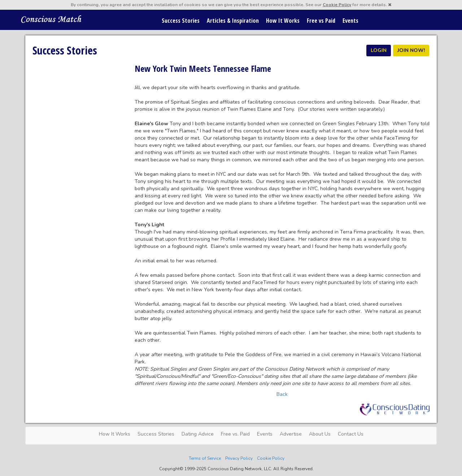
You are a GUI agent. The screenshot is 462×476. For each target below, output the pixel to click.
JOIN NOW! (411, 50)
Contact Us (351, 434)
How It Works (283, 21)
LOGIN (379, 50)
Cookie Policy (337, 5)
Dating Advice (198, 434)
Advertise (291, 434)
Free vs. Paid (235, 434)
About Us (320, 434)
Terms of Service (205, 458)
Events (350, 21)
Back (282, 394)
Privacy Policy (239, 458)
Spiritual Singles (51, 19)
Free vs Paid (321, 21)
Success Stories (181, 21)
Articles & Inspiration (233, 21)
